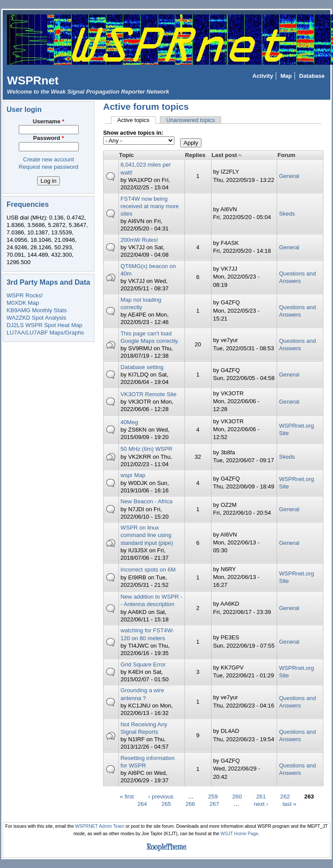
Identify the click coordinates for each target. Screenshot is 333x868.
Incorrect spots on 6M (148, 570)
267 (214, 804)
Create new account (49, 159)
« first (127, 797)
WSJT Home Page (240, 834)
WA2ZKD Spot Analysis (36, 318)
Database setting (142, 367)
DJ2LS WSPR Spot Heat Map (44, 325)
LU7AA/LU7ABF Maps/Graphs (45, 333)
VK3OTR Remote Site (149, 394)
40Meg (129, 422)
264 (142, 804)
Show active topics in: (133, 133)
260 (237, 797)
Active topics (136, 120)
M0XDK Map (23, 303)
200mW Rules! (139, 240)
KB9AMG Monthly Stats (37, 310)
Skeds (287, 214)
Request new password (49, 167)
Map (286, 76)
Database (312, 76)
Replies (195, 155)
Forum (286, 155)
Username (49, 121)
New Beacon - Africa (147, 501)
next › (261, 804)
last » (290, 804)
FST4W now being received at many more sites (150, 206)
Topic (126, 155)
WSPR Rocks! (25, 295)
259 (213, 797)
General (289, 176)
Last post (227, 155)
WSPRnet (33, 80)
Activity (263, 76)
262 (285, 797)
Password (49, 138)
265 (166, 804)
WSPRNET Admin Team (100, 826)
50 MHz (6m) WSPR (147, 449)
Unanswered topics (191, 120)
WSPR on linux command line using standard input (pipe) (147, 535)
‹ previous (161, 797)
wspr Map (133, 475)
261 (261, 797)
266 (190, 804)
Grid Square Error (143, 664)
